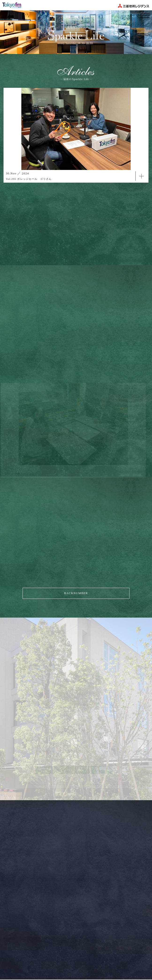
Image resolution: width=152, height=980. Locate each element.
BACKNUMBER (76, 593)
